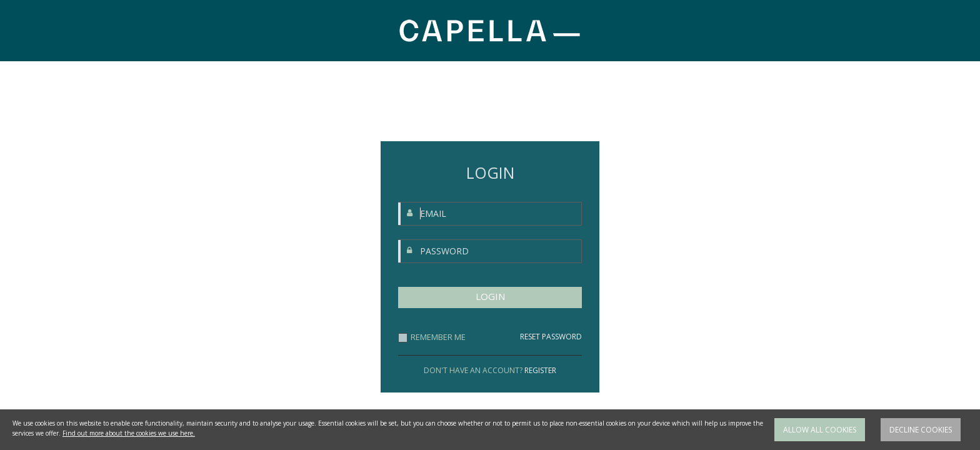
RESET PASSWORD (551, 337)
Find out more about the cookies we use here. (129, 442)
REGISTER (540, 370)
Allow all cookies (820, 438)
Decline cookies (921, 438)
